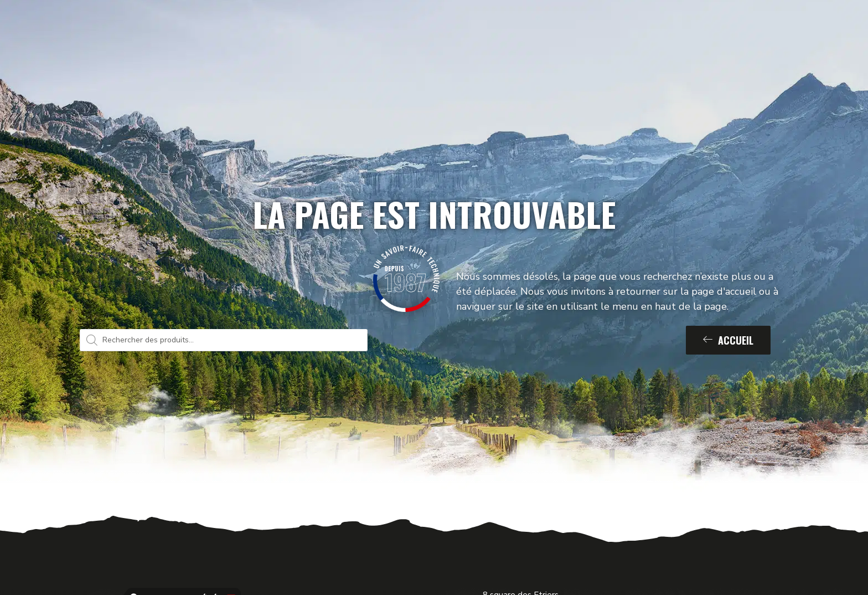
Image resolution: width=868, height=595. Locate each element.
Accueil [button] (728, 340)
